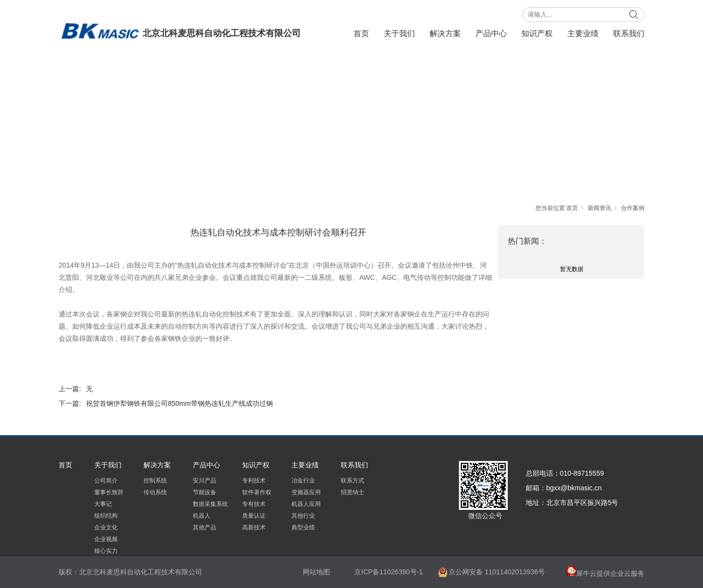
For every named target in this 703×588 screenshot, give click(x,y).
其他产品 (205, 527)
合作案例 (633, 208)
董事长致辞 (109, 492)
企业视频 (106, 539)
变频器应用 (306, 492)
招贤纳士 (352, 492)
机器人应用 (306, 504)
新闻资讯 (600, 208)
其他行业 (303, 516)
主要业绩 (583, 33)
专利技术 (254, 481)
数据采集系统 (210, 504)
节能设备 (205, 492)
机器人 (202, 516)
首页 (361, 33)
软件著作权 (257, 492)
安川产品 (205, 481)
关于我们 (399, 33)
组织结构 (106, 516)
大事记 (103, 504)
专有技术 (254, 504)
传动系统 (155, 492)
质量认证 (254, 516)
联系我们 (629, 33)
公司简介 (106, 481)
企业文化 (106, 527)
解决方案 (445, 33)
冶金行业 (303, 481)
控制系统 (155, 481)
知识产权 (537, 33)
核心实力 (106, 551)
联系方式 (352, 481)
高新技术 (254, 527)
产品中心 (491, 33)
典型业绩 (303, 527)
